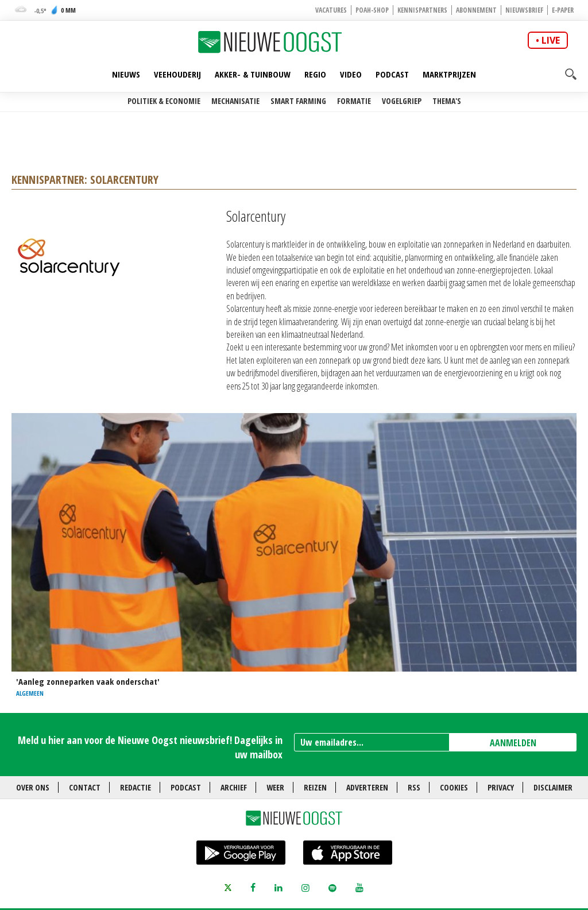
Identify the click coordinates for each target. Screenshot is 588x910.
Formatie (354, 101)
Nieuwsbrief (524, 10)
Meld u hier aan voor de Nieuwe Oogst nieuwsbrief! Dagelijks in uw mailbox (150, 747)
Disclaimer (553, 787)
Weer (275, 787)
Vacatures (331, 10)
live (551, 40)
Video (351, 74)
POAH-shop (372, 10)
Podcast (392, 74)
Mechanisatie (235, 101)
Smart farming (298, 101)
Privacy (501, 787)
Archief (234, 787)
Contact (85, 787)
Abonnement (476, 10)
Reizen (315, 787)
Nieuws (126, 74)
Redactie (136, 787)
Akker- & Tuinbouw (253, 74)
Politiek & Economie (164, 101)
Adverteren (367, 787)
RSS (414, 787)
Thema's (447, 101)
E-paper (563, 10)
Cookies (454, 787)
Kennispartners (422, 10)
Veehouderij (177, 74)
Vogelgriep (402, 101)
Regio (315, 74)
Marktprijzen (449, 74)
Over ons (33, 787)
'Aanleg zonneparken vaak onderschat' (88, 681)
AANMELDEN (513, 743)
